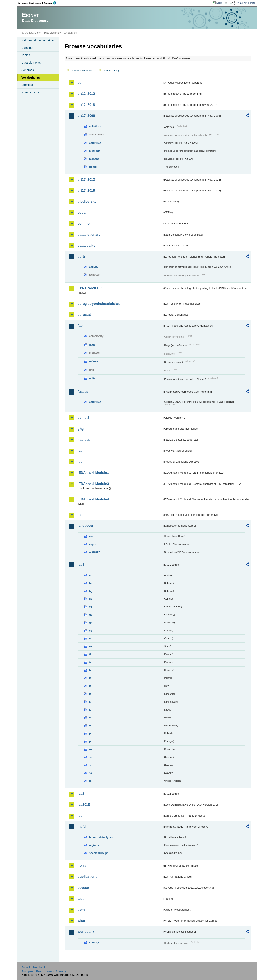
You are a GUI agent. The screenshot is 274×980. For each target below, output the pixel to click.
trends (93, 167)
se (91, 757)
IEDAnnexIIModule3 (93, 484)
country (94, 942)
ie (90, 678)
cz (91, 607)
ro (90, 749)
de (91, 615)
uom (81, 910)
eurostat (84, 315)
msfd (82, 827)
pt (90, 741)
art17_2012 (86, 180)
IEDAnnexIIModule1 (93, 473)
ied (80, 462)
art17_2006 (86, 116)
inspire (83, 515)
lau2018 (84, 805)
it (90, 686)
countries (95, 143)
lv (90, 710)
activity (94, 267)
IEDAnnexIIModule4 (93, 499)
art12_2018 (86, 105)
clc (91, 536)
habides (84, 440)
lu (90, 702)
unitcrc (94, 378)
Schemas (28, 70)
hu (91, 670)
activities (95, 126)
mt (91, 718)
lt (90, 694)
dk (91, 623)
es (91, 646)
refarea (94, 361)
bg (91, 591)
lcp (80, 816)
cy (91, 599)
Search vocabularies (82, 71)
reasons (94, 159)
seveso (83, 888)
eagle (93, 544)
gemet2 (83, 418)
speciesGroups (99, 853)
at (90, 575)
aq (80, 83)
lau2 (81, 794)
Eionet (38, 33)
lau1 (81, 565)
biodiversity (87, 202)
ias (80, 451)
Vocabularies (31, 77)
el (90, 638)
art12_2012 (86, 94)
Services (27, 85)
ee (91, 631)
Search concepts (112, 71)
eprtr (81, 257)
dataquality (86, 246)
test (81, 899)
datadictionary (89, 235)
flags (92, 345)
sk (91, 773)
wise (81, 921)
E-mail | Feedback (33, 967)
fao (80, 326)
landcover (86, 526)
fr (90, 662)
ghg (81, 429)
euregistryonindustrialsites (99, 304)
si (90, 765)
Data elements (31, 63)
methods (95, 151)
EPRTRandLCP (90, 288)
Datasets (27, 48)
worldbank (86, 932)
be (91, 583)
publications (87, 877)
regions (94, 845)
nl (90, 725)
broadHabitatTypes (101, 837)
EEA (38, 3)
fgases (83, 392)
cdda (81, 212)
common (85, 224)
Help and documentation (38, 40)
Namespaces (30, 92)
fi (90, 654)
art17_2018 (86, 190)
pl (90, 733)
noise (82, 866)
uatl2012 (94, 552)
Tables (26, 55)
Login (219, 3)
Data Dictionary (52, 33)
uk (91, 781)
